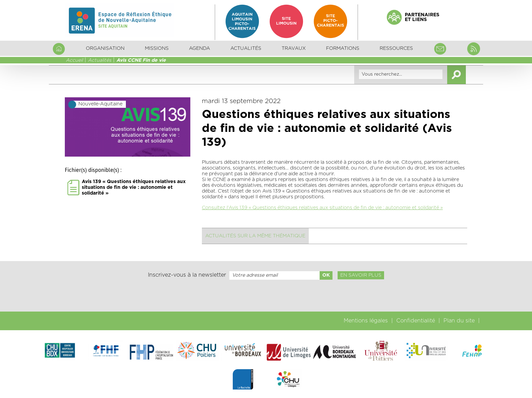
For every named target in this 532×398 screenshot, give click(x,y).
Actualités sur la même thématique (255, 236)
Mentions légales (366, 321)
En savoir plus (361, 275)
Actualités (246, 48)
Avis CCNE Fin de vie (141, 60)
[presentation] (266, 296)
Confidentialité (416, 321)
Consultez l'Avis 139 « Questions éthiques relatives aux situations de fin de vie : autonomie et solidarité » (322, 208)
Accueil (74, 60)
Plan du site (459, 321)
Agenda (199, 48)
